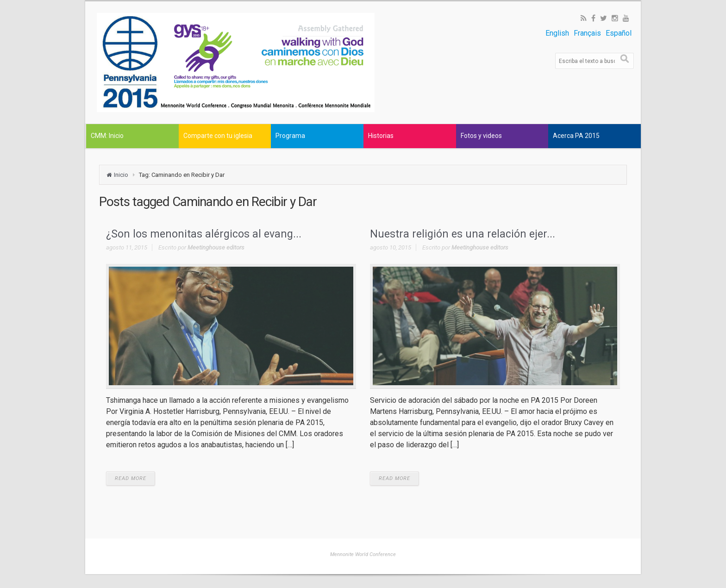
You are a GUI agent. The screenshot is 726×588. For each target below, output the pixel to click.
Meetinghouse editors (216, 247)
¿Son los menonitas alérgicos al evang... (204, 234)
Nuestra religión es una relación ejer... (463, 234)
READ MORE (131, 479)
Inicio (121, 175)
